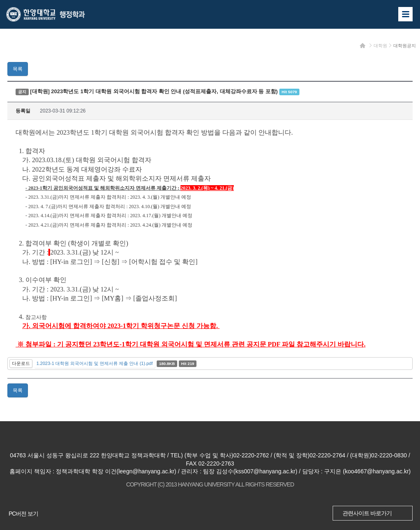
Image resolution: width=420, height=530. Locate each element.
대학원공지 (405, 46)
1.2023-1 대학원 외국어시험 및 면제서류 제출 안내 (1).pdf (95, 363)
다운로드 (21, 363)
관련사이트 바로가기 (367, 513)
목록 (18, 69)
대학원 (380, 46)
